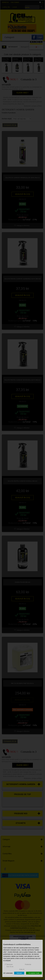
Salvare (19, 973)
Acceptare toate (34, 973)
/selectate (8, 973)
